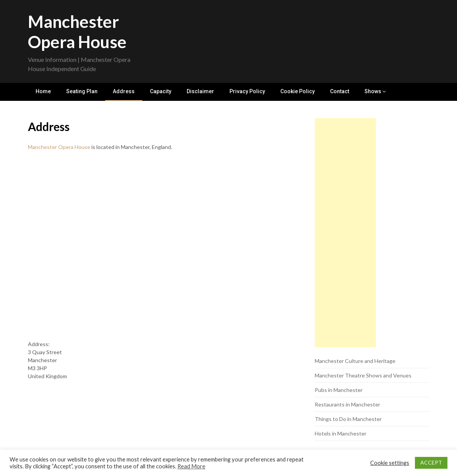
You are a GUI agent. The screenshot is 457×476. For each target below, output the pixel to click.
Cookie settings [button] (390, 463)
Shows (373, 91)
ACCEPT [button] (431, 462)
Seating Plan (82, 91)
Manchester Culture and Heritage (355, 361)
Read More (191, 466)
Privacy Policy (247, 91)
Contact (340, 91)
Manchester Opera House (77, 32)
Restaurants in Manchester (347, 404)
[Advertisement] (345, 233)
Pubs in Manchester (339, 390)
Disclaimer (200, 91)
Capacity (161, 91)
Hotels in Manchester (341, 433)
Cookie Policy (298, 91)
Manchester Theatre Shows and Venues (363, 375)
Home (43, 91)
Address (124, 91)
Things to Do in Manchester (348, 419)
